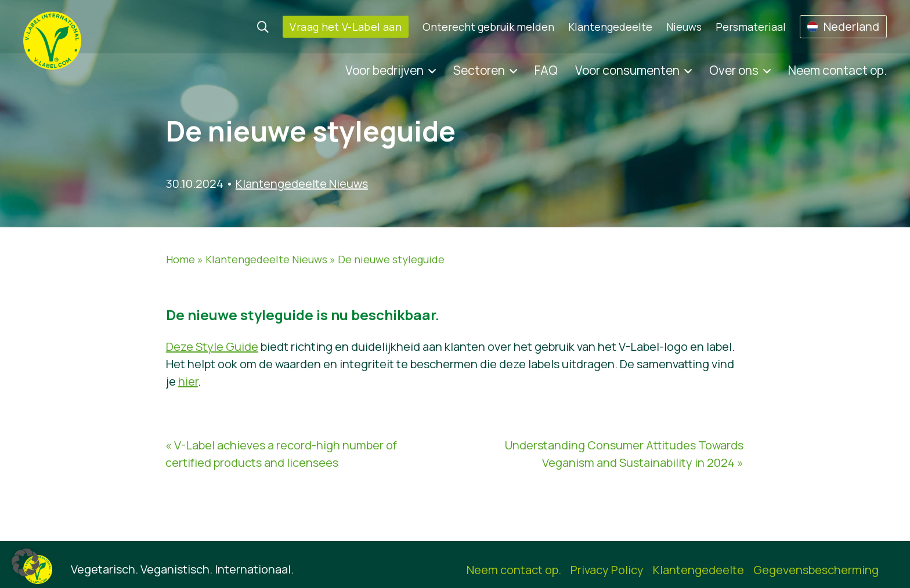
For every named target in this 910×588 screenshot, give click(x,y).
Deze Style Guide (212, 346)
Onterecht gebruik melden (488, 27)
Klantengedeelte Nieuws (302, 184)
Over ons (734, 70)
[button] (26, 562)
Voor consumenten (627, 70)
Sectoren (479, 70)
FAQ (546, 70)
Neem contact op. (837, 70)
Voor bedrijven (384, 70)
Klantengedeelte (610, 27)
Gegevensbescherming (816, 570)
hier (188, 381)
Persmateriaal (751, 27)
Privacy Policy (607, 570)
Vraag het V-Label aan (346, 27)
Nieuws (684, 27)
